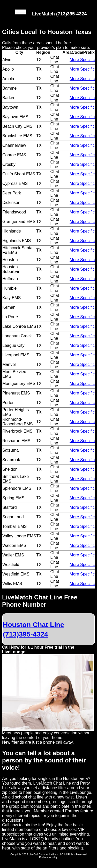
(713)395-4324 (71, 14)
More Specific (82, 60)
